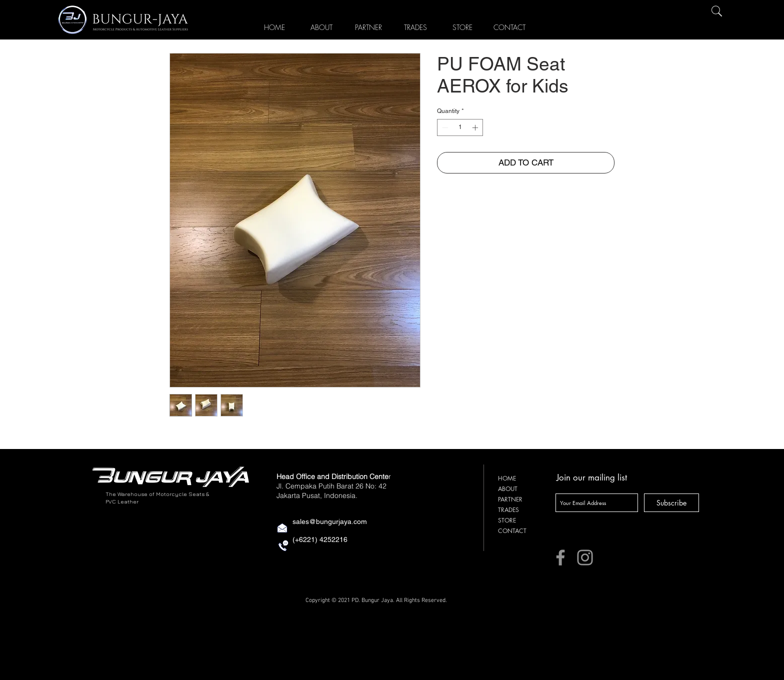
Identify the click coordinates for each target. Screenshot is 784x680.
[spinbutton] (460, 127)
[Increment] (476, 127)
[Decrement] (444, 127)
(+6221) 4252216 (320, 539)
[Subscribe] (671, 503)
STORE (507, 520)
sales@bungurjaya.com (330, 521)
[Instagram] (585, 557)
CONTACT (512, 531)
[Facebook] (560, 557)
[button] (462, 25)
